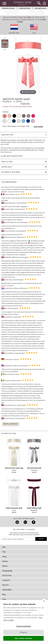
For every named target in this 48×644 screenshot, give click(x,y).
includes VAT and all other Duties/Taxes (17, 106)
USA (34, 33)
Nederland (14, 33)
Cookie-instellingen (23, 626)
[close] (44, 601)
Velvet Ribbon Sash (34, 508)
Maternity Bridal (25, 8)
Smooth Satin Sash (34, 468)
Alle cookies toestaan (23, 638)
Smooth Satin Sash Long (14, 468)
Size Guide (38, 126)
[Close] (28, 22)
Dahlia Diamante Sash (14, 508)
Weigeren (23, 632)
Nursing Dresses (40, 8)
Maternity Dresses (8, 8)
